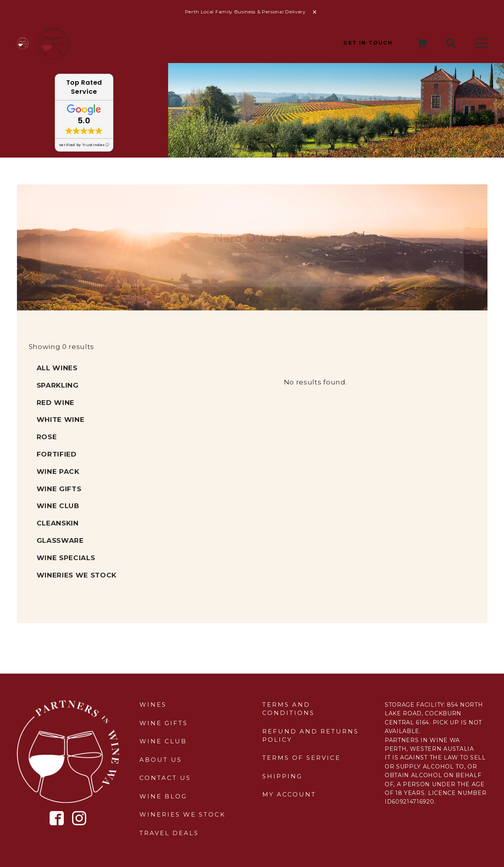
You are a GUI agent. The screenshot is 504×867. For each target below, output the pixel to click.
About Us (161, 760)
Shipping (282, 776)
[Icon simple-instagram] (79, 818)
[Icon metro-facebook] (57, 818)
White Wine (61, 420)
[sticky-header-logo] (54, 43)
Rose (47, 437)
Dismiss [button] (315, 12)
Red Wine (56, 403)
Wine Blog (163, 796)
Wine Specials (66, 558)
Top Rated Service (84, 87)
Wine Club (58, 506)
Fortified (57, 454)
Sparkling (58, 385)
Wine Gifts (59, 489)
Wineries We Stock (77, 575)
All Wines (57, 368)
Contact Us (165, 778)
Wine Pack (58, 472)
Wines (153, 705)
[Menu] (481, 43)
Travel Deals (169, 833)
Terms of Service (301, 758)
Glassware (60, 540)
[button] (451, 43)
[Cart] (422, 43)
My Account (289, 794)
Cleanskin (58, 523)
